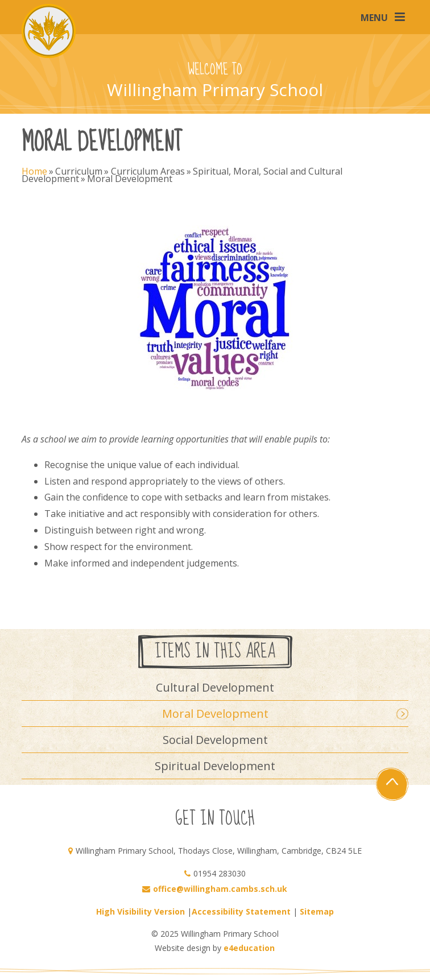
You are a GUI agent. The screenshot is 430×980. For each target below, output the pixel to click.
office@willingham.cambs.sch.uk (220, 889)
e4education (249, 948)
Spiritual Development (215, 766)
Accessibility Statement (241, 911)
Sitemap (317, 911)
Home (34, 171)
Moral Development (130, 179)
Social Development (215, 740)
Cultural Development (215, 687)
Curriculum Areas (148, 171)
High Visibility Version (140, 911)
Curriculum (79, 171)
